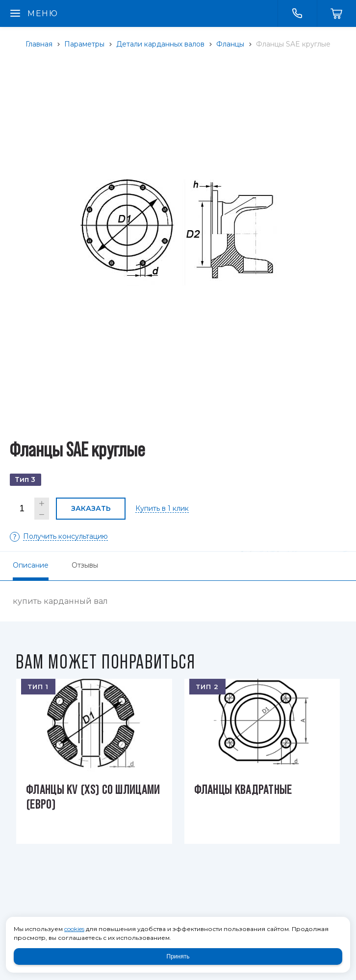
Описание (31, 565)
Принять (178, 956)
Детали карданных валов (160, 44)
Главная (39, 44)
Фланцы (230, 44)
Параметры (84, 44)
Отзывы (85, 565)
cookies (74, 929)
